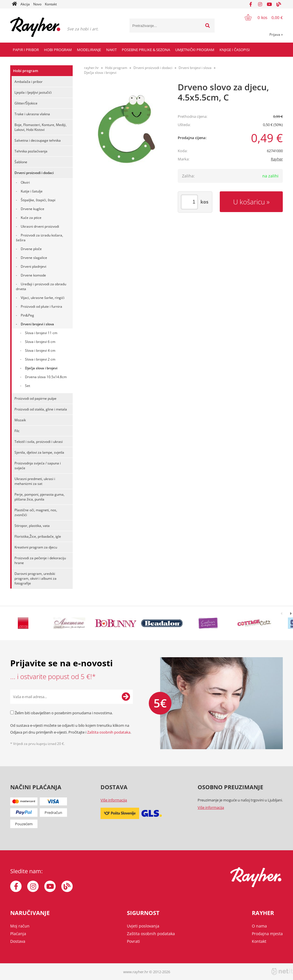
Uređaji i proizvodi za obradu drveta (41, 286)
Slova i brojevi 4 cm (40, 350)
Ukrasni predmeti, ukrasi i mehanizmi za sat (35, 481)
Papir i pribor (26, 50)
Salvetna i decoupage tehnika (38, 140)
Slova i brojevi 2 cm (40, 359)
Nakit (111, 50)
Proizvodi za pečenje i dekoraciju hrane (40, 560)
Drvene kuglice (33, 209)
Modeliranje (89, 50)
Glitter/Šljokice (26, 103)
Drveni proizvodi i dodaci (34, 173)
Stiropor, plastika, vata (32, 526)
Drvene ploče (31, 249)
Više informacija (114, 800)
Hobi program (58, 50)
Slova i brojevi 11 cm (41, 333)
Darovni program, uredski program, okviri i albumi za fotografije (35, 578)
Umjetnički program (195, 50)
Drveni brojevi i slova (37, 324)
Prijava (276, 34)
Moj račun (20, 926)
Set (28, 386)
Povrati (133, 941)
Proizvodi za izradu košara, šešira (39, 238)
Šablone (21, 162)
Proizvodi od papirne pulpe (35, 398)
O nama (259, 926)
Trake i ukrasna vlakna (32, 114)
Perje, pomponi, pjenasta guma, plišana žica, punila (39, 497)
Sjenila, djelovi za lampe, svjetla (39, 452)
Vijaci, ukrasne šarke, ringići (43, 298)
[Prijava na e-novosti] (126, 697)
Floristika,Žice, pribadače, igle (38, 536)
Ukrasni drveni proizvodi (40, 226)
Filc (17, 431)
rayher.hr (91, 68)
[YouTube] (269, 4)
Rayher (277, 159)
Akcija (25, 4)
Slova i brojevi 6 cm (40, 342)
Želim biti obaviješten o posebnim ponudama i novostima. (64, 713)
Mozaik (20, 420)
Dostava (18, 941)
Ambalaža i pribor (29, 82)
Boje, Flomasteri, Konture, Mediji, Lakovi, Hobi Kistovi (40, 127)
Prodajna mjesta (267, 934)
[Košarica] (260, 17)
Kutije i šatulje (32, 191)
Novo (37, 4)
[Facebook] (251, 4)
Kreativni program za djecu (36, 547)
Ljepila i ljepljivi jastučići (33, 92)
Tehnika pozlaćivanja (31, 151)
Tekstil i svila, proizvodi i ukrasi (39, 442)
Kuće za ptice (31, 218)
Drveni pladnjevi (34, 266)
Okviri (25, 182)
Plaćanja (18, 934)
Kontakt (51, 4)
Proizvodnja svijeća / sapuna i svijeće (38, 466)
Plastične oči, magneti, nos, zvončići (36, 512)
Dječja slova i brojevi (41, 368)
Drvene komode (33, 275)
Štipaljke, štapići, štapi (38, 200)
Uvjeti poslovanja (143, 926)
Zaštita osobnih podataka (109, 732)
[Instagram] (260, 4)
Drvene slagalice (34, 258)
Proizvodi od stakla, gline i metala (41, 409)
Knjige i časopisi (235, 50)
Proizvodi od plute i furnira (41, 306)
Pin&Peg (27, 315)
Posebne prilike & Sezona (146, 50)
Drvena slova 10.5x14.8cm (46, 377)
